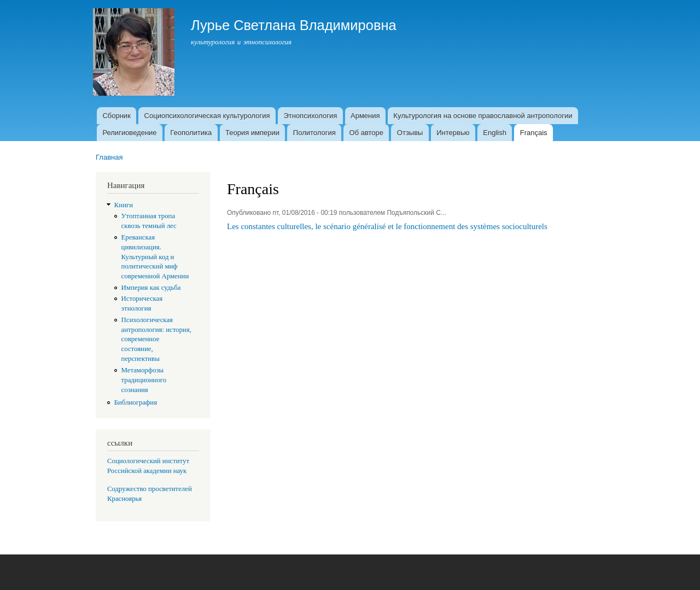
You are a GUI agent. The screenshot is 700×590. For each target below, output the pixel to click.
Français (534, 133)
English (495, 133)
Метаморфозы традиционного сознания (144, 380)
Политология (314, 133)
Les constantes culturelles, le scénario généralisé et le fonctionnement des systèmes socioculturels (387, 226)
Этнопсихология (310, 116)
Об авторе (367, 133)
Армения (365, 116)
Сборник (116, 116)
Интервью (453, 133)
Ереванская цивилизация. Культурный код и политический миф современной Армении (155, 257)
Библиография (136, 402)
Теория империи (252, 133)
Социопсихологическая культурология (207, 116)
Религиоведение (129, 133)
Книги (124, 205)
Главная (109, 157)
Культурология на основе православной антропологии (483, 116)
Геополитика (191, 133)
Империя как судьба (151, 288)
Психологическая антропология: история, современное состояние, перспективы (156, 340)
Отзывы (410, 133)
